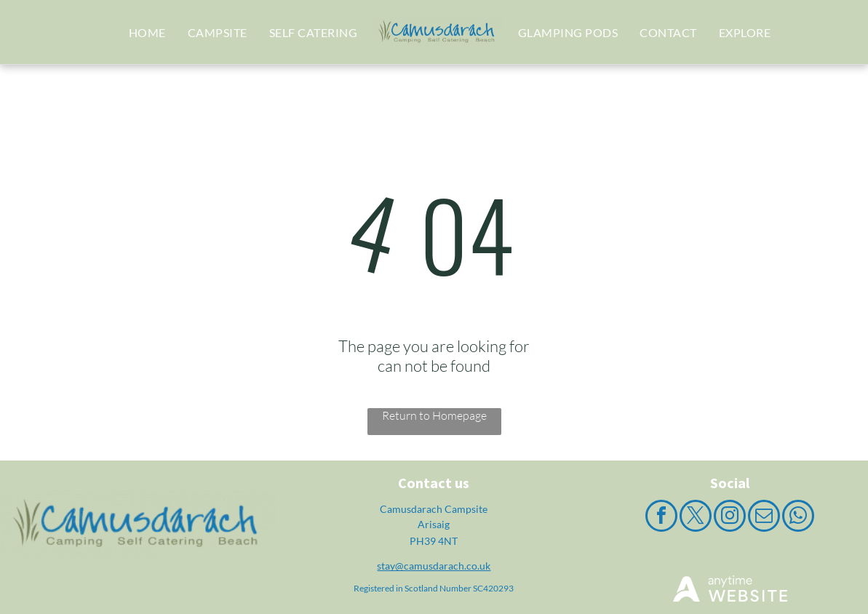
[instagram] (730, 518)
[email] (764, 518)
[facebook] (661, 518)
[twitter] (696, 518)
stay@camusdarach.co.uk (434, 566)
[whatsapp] (798, 518)
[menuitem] (147, 32)
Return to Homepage (434, 415)
